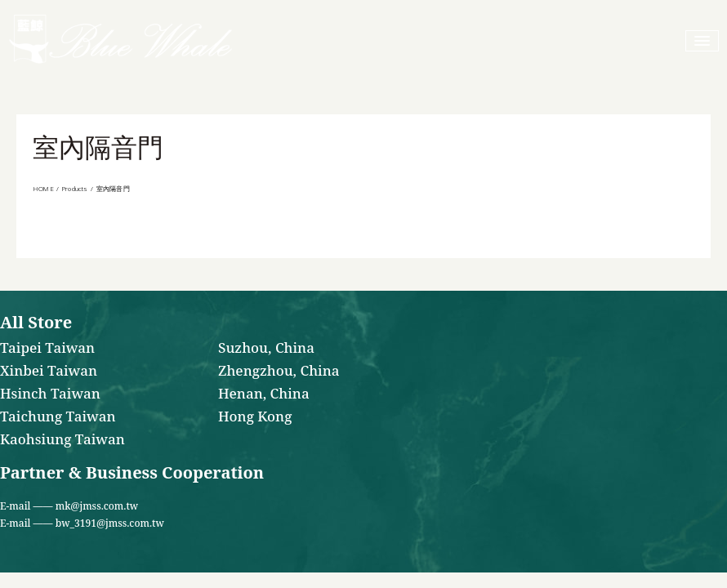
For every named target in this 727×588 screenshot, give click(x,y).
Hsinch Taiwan (50, 394)
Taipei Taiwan (47, 349)
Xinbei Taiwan (49, 372)
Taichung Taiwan (58, 417)
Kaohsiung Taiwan (62, 440)
